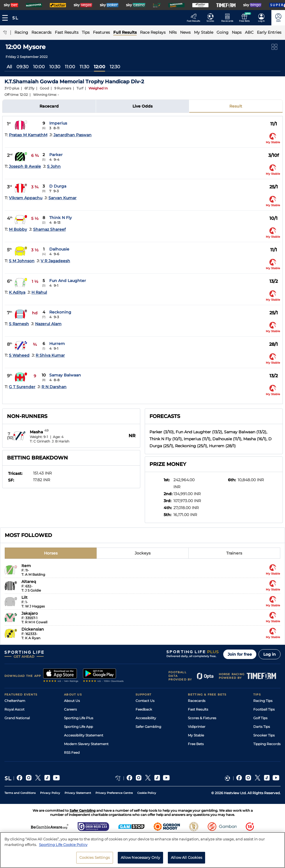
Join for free (240, 654)
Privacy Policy (50, 793)
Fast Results (198, 709)
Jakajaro (30, 613)
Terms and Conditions (20, 793)
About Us (72, 701)
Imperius (58, 123)
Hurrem (57, 344)
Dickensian (33, 629)
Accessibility (146, 718)
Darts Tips (262, 727)
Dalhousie (59, 249)
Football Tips (264, 709)
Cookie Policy (147, 793)
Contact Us (145, 701)
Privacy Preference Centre (114, 793)
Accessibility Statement (84, 735)
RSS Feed (72, 752)
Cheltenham (15, 701)
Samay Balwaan (65, 375)
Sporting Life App (78, 727)
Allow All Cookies (186, 860)
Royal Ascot (14, 709)
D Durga (58, 186)
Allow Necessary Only (141, 860)
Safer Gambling (148, 727)
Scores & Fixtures (202, 718)
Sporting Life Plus (79, 718)
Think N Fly (61, 218)
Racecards (197, 701)
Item (26, 566)
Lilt (24, 597)
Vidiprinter (197, 727)
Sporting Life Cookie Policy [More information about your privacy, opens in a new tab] (63, 847)
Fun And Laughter (68, 281)
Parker (56, 155)
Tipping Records (267, 744)
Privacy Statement (78, 793)
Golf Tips (260, 718)
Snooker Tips (264, 735)
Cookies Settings (95, 860)
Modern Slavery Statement (86, 744)
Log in (270, 654)
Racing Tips (263, 701)
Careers (70, 709)
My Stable (196, 735)
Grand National (17, 718)
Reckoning (60, 312)
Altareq (29, 582)
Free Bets (196, 744)
